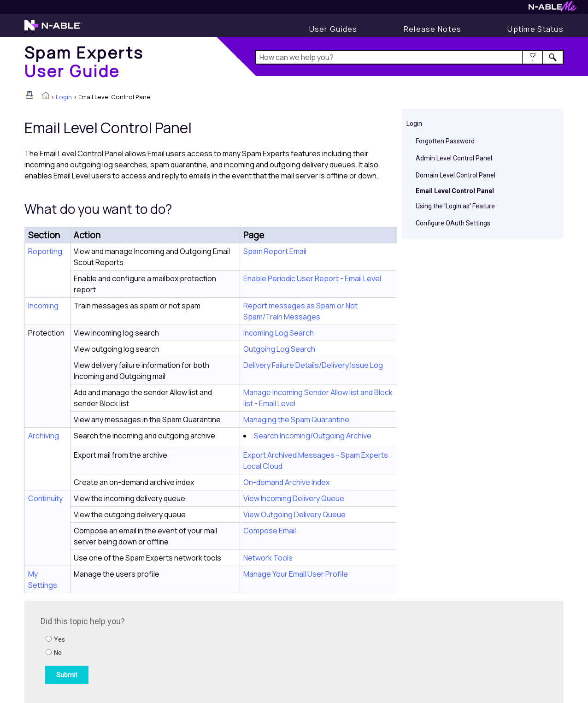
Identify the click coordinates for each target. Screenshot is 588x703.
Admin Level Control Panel (454, 158)
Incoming (43, 306)
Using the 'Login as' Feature (455, 206)
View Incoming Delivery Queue (294, 498)
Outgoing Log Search (279, 349)
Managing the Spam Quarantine (296, 419)
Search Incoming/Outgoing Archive (313, 436)
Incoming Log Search (279, 333)
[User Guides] (333, 29)
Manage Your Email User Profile (296, 574)
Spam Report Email (275, 251)
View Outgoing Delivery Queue (294, 514)
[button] (532, 57)
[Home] (84, 62)
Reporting (45, 251)
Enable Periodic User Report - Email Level (312, 278)
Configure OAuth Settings (453, 223)
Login (64, 97)
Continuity (45, 498)
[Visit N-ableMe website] (553, 9)
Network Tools (268, 558)
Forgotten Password (445, 141)
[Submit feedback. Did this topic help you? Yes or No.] (165, 650)
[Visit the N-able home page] (53, 30)
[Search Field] (409, 57)
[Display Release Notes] (433, 29)
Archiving (44, 436)
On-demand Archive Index (286, 482)
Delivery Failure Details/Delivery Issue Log (313, 365)
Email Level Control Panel (455, 191)
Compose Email (270, 531)
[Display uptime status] (535, 29)
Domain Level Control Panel (456, 175)
